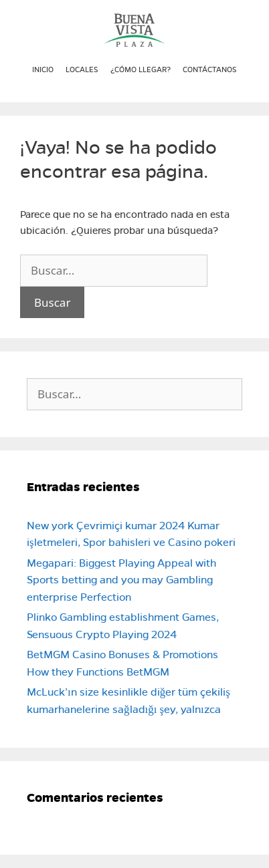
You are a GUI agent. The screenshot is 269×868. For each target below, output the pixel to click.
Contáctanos (210, 69)
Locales (82, 69)
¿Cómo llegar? (141, 69)
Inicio (43, 69)
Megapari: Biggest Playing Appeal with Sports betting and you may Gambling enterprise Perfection (121, 580)
